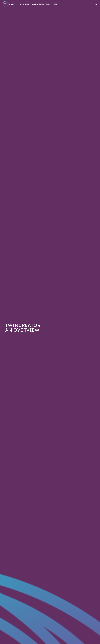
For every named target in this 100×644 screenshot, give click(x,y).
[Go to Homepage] (6, 4)
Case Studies (40, 4)
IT (91, 4)
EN (96, 4)
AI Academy (26, 4)
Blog (50, 4)
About (58, 4)
